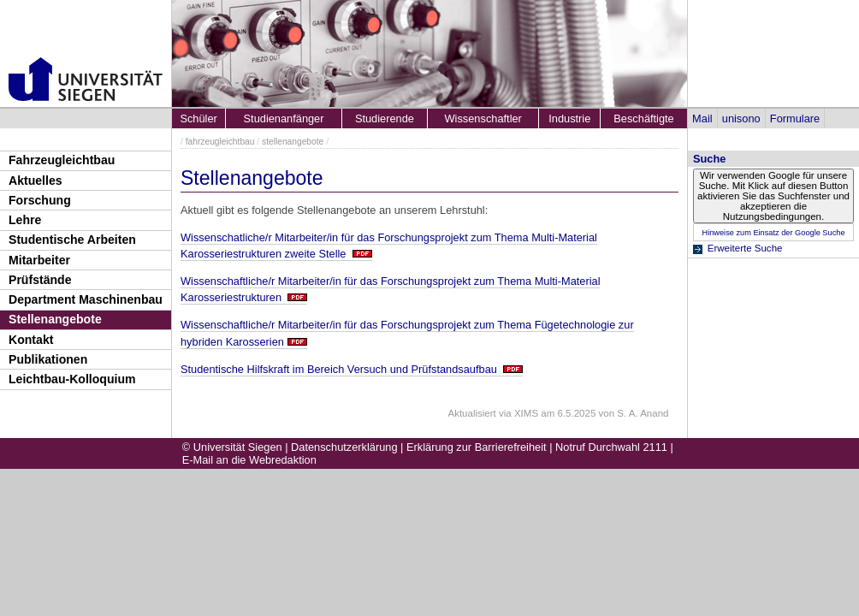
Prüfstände (40, 280)
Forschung (40, 200)
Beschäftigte (643, 118)
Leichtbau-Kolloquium (72, 379)
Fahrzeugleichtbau (62, 160)
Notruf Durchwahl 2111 (611, 447)
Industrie (569, 118)
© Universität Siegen (232, 447)
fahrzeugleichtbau (220, 142)
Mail (702, 118)
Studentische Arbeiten (72, 240)
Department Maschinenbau (86, 299)
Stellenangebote (55, 319)
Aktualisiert (471, 413)
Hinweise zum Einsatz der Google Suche (773, 233)
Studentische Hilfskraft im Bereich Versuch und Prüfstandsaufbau (340, 369)
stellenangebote (293, 142)
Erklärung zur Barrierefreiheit (477, 447)
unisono (741, 118)
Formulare (795, 118)
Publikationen (48, 359)
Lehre (25, 220)
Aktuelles (36, 181)
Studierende (385, 118)
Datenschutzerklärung (344, 447)
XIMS (526, 413)
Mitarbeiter (39, 260)
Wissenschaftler (483, 118)
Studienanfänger (284, 118)
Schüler (198, 118)
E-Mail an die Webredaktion (249, 460)
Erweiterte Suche (745, 248)
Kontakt (31, 340)
